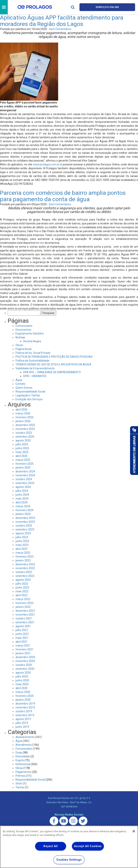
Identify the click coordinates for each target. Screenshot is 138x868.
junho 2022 (22, 588)
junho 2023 (22, 541)
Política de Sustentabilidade (32, 361)
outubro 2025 (24, 433)
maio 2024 (22, 499)
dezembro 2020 (25, 657)
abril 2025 (22, 456)
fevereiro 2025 (25, 464)
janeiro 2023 (23, 560)
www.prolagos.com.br (46, 164)
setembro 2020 (25, 669)
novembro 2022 (25, 568)
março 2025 (23, 460)
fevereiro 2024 (25, 510)
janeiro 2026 (23, 421)
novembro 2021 (25, 615)
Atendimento (24, 745)
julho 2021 (22, 630)
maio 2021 (22, 638)
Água (19, 380)
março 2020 (23, 692)
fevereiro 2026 (25, 417)
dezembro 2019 (25, 704)
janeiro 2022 (23, 607)
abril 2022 (22, 595)
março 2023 (23, 553)
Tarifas (20, 787)
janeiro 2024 (23, 514)
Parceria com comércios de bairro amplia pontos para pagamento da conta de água (63, 196)
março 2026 (23, 413)
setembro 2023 (25, 529)
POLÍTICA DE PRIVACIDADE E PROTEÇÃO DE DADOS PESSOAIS (54, 357)
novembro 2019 (25, 707)
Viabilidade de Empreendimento (35, 368)
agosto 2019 (23, 719)
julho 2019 (22, 723)
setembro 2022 (25, 576)
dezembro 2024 (25, 471)
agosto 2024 (23, 487)
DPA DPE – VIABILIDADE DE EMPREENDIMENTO (52, 372)
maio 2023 (22, 545)
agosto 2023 (23, 533)
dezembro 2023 (25, 518)
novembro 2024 (25, 475)
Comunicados (24, 326)
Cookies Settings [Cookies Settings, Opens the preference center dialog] (69, 860)
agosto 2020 (23, 673)
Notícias (20, 337)
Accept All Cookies (88, 846)
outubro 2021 (24, 618)
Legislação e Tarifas (28, 395)
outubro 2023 (24, 526)
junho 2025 (22, 448)
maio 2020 (22, 684)
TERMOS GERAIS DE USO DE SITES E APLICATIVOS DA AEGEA (53, 364)
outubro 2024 (24, 479)
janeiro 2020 (23, 700)
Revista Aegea (32, 341)
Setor (19, 783)
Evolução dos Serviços (29, 399)
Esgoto (20, 760)
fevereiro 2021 (25, 649)
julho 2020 (22, 676)
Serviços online (107, 7)
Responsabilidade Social (30, 392)
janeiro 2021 (23, 653)
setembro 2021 (25, 622)
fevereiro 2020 (25, 696)
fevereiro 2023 (25, 557)
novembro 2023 (25, 522)
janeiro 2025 (23, 468)
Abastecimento (25, 737)
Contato (20, 384)
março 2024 (23, 506)
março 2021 (23, 646)
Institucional (23, 764)
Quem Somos (24, 388)
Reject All (50, 846)
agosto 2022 (23, 580)
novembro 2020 (25, 661)
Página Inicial (23, 349)
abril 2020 (22, 688)
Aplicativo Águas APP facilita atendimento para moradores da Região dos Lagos (62, 21)
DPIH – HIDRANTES (35, 376)
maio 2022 (22, 591)
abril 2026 (22, 410)
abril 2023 (22, 549)
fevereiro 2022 (25, 603)
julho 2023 (22, 537)
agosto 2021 (23, 626)
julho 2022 (22, 584)
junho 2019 (22, 727)
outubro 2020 (24, 665)
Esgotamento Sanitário (30, 334)
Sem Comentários (60, 29)
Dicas (19, 753)
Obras (19, 345)
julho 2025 (22, 444)
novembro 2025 (25, 429)
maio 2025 (22, 452)
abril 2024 (22, 502)
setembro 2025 (25, 437)
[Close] (134, 831)
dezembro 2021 (25, 611)
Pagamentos (23, 772)
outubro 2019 (24, 711)
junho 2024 (22, 495)
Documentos (23, 330)
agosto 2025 (23, 440)
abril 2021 (22, 642)
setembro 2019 (25, 715)
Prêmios (21, 776)
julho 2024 (22, 491)
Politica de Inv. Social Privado (33, 353)
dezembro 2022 (25, 564)
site (42, 243)
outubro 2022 (24, 572)
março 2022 (23, 599)
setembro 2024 (25, 483)
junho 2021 (22, 634)
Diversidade (23, 756)
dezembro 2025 (25, 425)
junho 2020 (22, 680)
